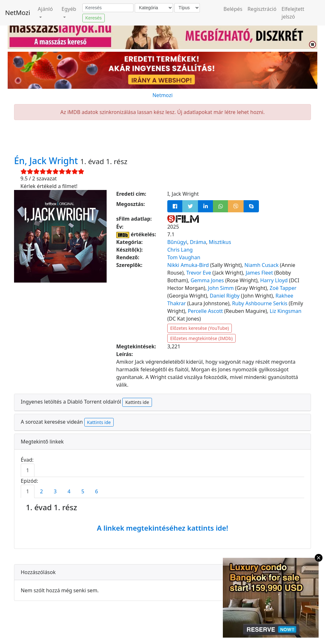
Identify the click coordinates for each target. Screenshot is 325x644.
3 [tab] (55, 491)
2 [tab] (41, 491)
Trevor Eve (199, 273)
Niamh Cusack (262, 265)
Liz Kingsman (286, 311)
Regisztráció (262, 9)
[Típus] (187, 8)
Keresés (93, 18)
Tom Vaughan (184, 257)
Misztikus (220, 242)
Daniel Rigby (225, 296)
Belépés (233, 9)
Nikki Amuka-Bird (188, 265)
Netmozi (162, 95)
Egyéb (69, 9)
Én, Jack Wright (47, 161)
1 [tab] (28, 470)
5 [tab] (83, 491)
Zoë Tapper (283, 288)
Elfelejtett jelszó (293, 13)
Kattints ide (137, 402)
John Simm (221, 288)
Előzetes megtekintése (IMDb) (201, 338)
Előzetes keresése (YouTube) (200, 328)
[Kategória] (154, 8)
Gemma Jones (207, 280)
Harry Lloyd (274, 280)
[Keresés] (108, 8)
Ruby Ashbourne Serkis (260, 303)
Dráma (198, 242)
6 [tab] (97, 491)
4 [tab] (69, 491)
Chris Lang (180, 250)
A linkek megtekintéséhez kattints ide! (162, 528)
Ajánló (45, 9)
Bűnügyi (177, 242)
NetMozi (18, 13)
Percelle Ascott (205, 311)
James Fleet (259, 273)
